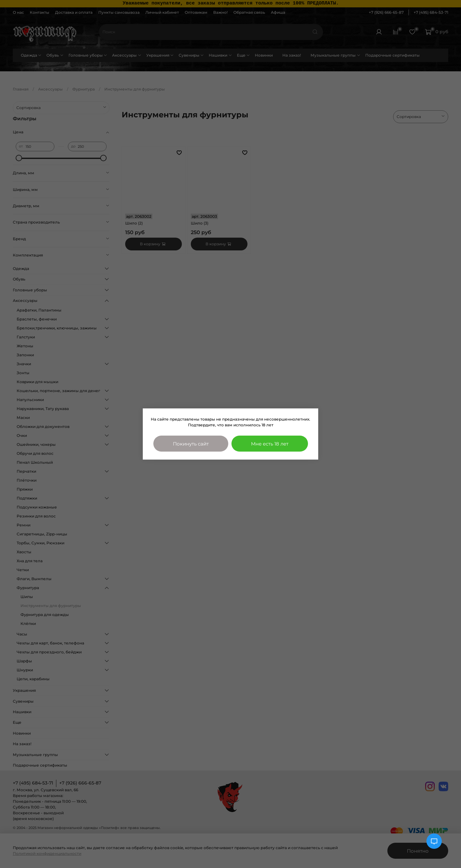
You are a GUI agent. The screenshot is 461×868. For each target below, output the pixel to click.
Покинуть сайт (191, 444)
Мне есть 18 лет (270, 444)
